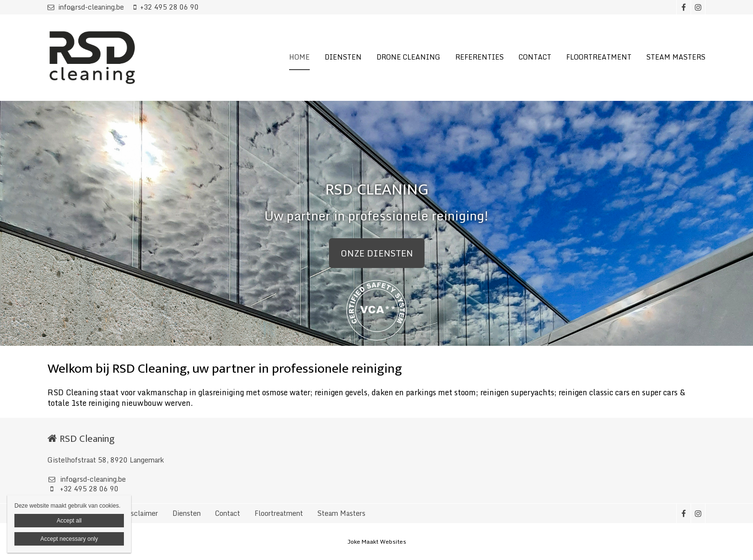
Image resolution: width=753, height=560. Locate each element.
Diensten (187, 513)
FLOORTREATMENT (599, 57)
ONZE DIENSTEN (377, 253)
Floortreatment (279, 513)
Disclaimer (141, 513)
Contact (228, 513)
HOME (299, 57)
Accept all (69, 521)
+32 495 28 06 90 (166, 7)
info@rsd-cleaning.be (86, 7)
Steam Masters (341, 513)
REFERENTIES (480, 57)
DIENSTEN (343, 57)
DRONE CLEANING (408, 57)
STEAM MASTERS (676, 57)
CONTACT (535, 57)
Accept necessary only (69, 539)
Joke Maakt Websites (377, 542)
